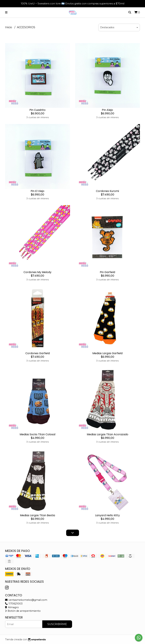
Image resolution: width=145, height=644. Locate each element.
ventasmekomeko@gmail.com (26, 600)
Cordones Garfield (38, 353)
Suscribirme (57, 624)
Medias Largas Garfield (107, 353)
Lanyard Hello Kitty (107, 515)
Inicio (9, 27)
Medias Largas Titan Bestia (37, 515)
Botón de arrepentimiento (23, 611)
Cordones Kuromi (107, 191)
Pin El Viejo (37, 191)
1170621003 (14, 604)
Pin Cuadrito (37, 110)
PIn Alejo (107, 110)
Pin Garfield (107, 272)
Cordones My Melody (37, 272)
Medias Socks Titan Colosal (37, 434)
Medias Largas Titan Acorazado (108, 434)
